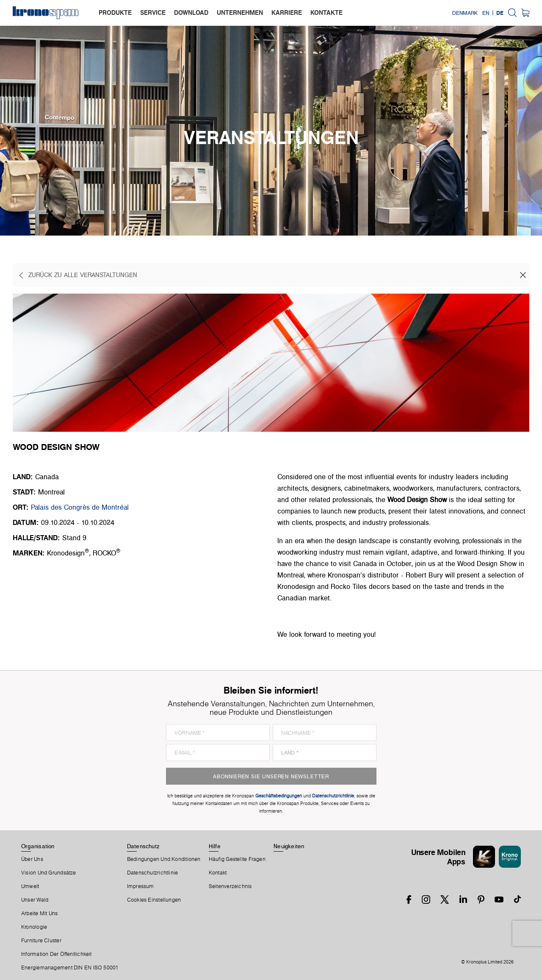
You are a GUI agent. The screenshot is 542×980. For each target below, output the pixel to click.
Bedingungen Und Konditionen (164, 859)
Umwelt (30, 886)
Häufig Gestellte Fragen (237, 859)
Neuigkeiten (289, 846)
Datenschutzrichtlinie (153, 873)
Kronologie (34, 927)
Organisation (38, 846)
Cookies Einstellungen (154, 900)
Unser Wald (35, 900)
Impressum (141, 886)
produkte (115, 12)
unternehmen (240, 12)
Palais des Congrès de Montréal (80, 507)
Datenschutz (143, 846)
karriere (287, 12)
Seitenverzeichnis (230, 886)
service (153, 12)
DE (500, 13)
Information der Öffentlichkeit (57, 954)
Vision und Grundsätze (49, 873)
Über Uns (32, 859)
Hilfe (215, 846)
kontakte (326, 12)
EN (486, 13)
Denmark (465, 13)
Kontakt (218, 873)
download (191, 12)
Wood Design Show (417, 499)
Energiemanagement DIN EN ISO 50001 (70, 968)
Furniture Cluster (41, 941)
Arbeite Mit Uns (39, 913)
